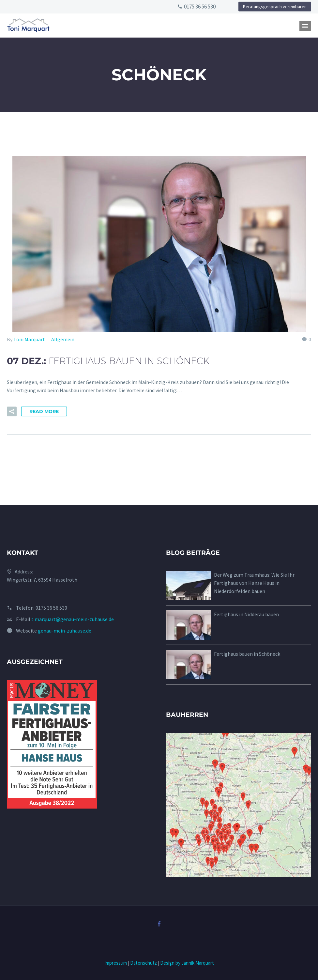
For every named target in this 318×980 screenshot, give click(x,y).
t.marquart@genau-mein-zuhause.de (73, 619)
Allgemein (63, 339)
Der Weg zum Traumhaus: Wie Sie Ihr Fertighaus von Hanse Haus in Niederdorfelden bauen (254, 583)
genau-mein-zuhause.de (65, 631)
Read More (44, 411)
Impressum (116, 963)
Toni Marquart (29, 339)
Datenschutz (144, 963)
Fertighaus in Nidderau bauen (246, 614)
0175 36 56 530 (200, 7)
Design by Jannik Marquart (187, 963)
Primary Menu (305, 26)
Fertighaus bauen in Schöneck (247, 654)
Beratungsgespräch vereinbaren (275, 7)
